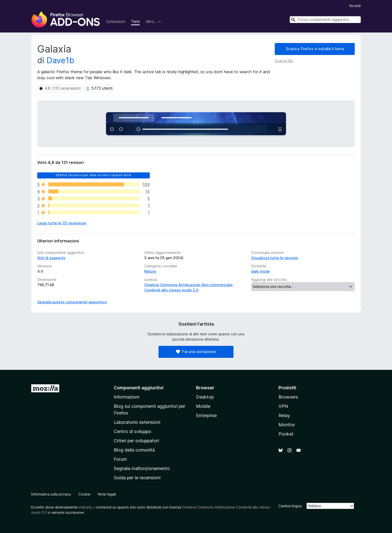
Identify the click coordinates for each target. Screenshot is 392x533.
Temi (135, 21)
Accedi (355, 6)
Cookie (84, 494)
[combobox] (325, 20)
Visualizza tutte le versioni (275, 258)
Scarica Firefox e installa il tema (315, 49)
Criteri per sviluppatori (136, 441)
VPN (283, 406)
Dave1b (60, 60)
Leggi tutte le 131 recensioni (62, 223)
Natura (150, 271)
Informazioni (126, 397)
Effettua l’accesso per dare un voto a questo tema (93, 175)
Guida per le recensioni (137, 478)
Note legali (107, 494)
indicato (85, 507)
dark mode (260, 271)
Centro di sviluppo (132, 431)
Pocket (286, 434)
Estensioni (116, 21)
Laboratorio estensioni (137, 422)
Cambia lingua (290, 506)
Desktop (205, 397)
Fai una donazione (196, 352)
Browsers (288, 397)
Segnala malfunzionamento (142, 468)
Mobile (203, 406)
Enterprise (206, 415)
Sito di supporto (51, 258)
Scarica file (284, 61)
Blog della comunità (134, 450)
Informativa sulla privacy (51, 494)
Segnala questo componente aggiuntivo (72, 302)
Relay (284, 415)
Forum (120, 459)
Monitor (287, 425)
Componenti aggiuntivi (139, 388)
